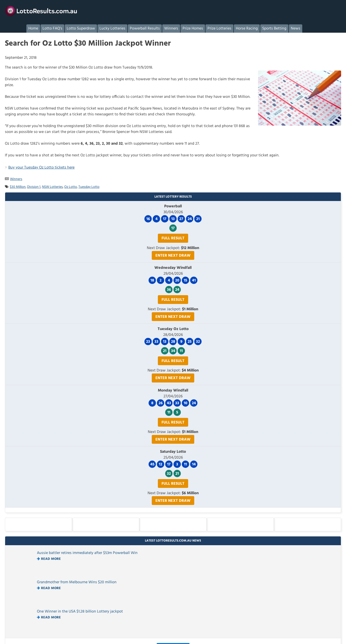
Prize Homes (193, 29)
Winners (171, 29)
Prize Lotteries (219, 29)
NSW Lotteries (52, 187)
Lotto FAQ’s (52, 29)
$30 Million (18, 187)
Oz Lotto (71, 187)
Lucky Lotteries (112, 29)
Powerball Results (145, 29)
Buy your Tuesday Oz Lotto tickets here (41, 168)
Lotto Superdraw (81, 29)
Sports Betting (274, 29)
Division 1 (34, 187)
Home (33, 29)
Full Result (173, 238)
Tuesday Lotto (89, 187)
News (296, 29)
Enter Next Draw (173, 256)
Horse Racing (247, 29)
